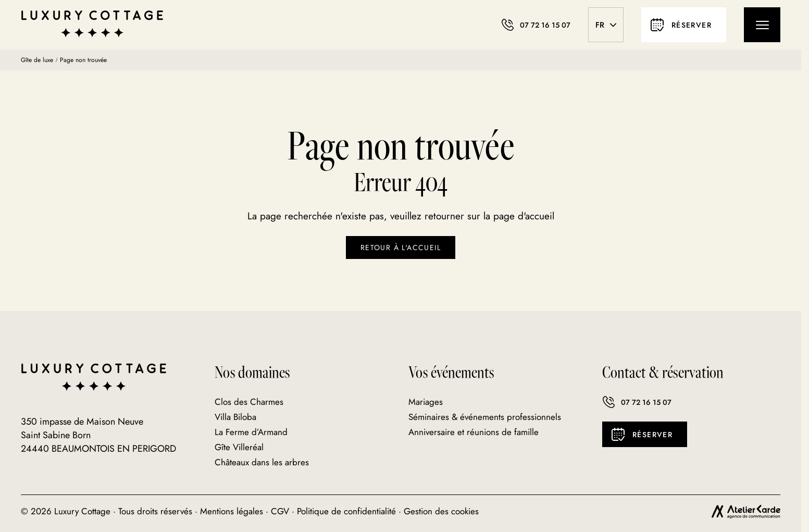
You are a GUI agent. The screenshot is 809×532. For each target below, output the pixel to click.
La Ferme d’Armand (251, 432)
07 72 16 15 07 (637, 402)
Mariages (426, 402)
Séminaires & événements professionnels (485, 417)
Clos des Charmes (249, 402)
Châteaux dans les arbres (262, 462)
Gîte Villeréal (239, 447)
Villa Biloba (235, 417)
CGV (280, 511)
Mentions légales (232, 511)
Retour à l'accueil (401, 248)
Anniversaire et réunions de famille (474, 432)
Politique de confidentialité (346, 511)
